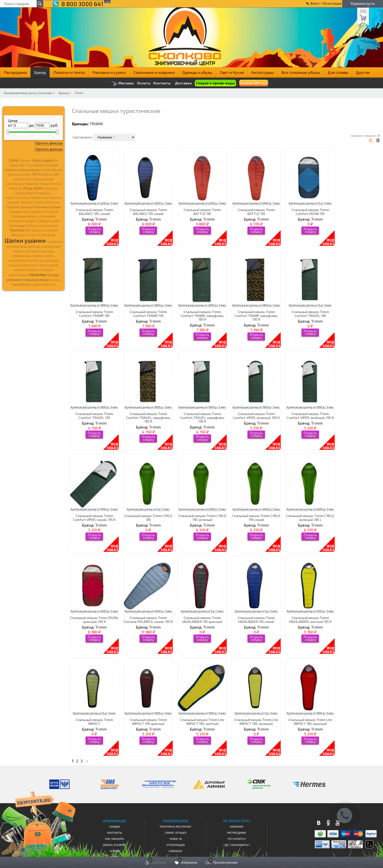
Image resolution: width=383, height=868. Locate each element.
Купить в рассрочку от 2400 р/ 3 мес (256, 203)
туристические (44, 284)
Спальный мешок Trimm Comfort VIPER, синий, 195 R (94, 518)
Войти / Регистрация (326, 3)
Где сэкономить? (237, 845)
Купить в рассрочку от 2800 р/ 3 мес (94, 305)
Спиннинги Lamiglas (22, 221)
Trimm (79, 93)
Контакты (162, 83)
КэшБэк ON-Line (254, 83)
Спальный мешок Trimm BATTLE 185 (202, 212)
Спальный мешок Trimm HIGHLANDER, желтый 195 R (310, 620)
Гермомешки (52, 170)
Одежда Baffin (26, 193)
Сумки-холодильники (42, 225)
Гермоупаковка (19, 174)
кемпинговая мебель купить (33, 256)
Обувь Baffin (33, 188)
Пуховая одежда (20, 207)
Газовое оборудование (23, 170)
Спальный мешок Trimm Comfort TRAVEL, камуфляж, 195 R (202, 417)
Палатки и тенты (69, 72)
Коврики (32, 184)
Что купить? (237, 839)
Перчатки (53, 202)
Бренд (40, 72)
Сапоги (52, 211)
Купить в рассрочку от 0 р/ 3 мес (310, 203)
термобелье (21, 284)
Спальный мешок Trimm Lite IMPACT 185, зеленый (256, 721)
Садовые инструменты (27, 211)
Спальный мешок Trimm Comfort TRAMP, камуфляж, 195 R (256, 316)
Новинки (176, 851)
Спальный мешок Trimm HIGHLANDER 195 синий (256, 620)
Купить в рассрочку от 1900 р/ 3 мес (256, 407)
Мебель (16, 188)
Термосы (17, 230)
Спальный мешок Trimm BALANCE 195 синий (148, 212)
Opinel (14, 160)
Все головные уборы (301, 72)
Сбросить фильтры (49, 143)
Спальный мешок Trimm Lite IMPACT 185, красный (310, 721)
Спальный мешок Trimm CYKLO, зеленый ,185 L (310, 518)
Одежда (51, 188)
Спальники (47, 216)
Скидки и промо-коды (215, 83)
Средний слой (48, 221)
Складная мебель (25, 216)
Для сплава (338, 72)
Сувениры (17, 225)
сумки (56, 280)
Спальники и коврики (154, 72)
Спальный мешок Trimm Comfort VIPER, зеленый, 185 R (256, 416)
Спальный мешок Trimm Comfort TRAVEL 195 (94, 416)
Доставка (183, 83)
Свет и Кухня (232, 72)
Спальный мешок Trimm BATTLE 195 (256, 212)
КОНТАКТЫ (115, 833)
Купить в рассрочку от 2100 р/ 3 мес (310, 611)
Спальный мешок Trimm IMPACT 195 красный (148, 721)
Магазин (123, 84)
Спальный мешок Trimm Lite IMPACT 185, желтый (202, 721)
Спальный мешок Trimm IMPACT (94, 721)
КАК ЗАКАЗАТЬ (115, 839)
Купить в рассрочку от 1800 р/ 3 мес (94, 407)
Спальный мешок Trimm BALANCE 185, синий (94, 212)
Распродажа (15, 72)
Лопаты (56, 184)
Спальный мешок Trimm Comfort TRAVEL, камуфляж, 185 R (148, 417)
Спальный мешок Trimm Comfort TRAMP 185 (94, 314)
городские (55, 241)
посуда (53, 275)
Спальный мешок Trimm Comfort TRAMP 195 (148, 314)
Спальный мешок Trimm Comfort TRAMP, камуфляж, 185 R (202, 316)
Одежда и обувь (197, 72)
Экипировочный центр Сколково (28, 93)
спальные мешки (36, 280)
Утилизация (176, 845)
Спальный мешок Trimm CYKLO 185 (148, 518)
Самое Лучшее (176, 833)
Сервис (115, 851)
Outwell (26, 160)
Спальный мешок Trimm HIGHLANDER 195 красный (202, 620)
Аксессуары (263, 72)
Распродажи (237, 833)
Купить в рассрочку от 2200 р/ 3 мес (94, 203)
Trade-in (176, 839)
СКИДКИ (115, 826)
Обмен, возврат (115, 845)
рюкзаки (14, 280)
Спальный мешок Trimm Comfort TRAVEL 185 (310, 314)
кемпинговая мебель (23, 246)
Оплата (144, 83)
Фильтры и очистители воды (33, 235)
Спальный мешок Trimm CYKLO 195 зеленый (202, 518)
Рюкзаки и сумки (109, 72)
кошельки (16, 265)
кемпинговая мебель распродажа (34, 260)
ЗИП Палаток (42, 174)
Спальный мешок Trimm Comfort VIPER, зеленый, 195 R (310, 416)
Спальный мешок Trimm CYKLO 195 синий (256, 518)
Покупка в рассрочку (176, 826)
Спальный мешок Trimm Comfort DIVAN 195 (310, 212)
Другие (363, 72)
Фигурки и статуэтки (42, 230)
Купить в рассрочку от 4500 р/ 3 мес (148, 611)
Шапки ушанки (25, 240)
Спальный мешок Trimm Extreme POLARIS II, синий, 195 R (148, 620)
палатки (38, 274)
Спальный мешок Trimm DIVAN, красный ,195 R (94, 620)
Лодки (44, 184)
